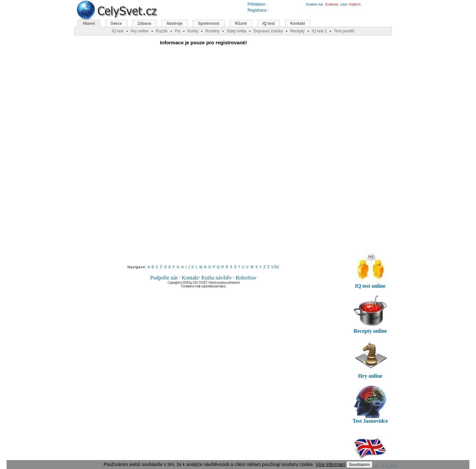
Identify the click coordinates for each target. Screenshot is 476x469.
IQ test (269, 23)
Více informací (330, 464)
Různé (241, 23)
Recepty (297, 31)
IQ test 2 (319, 31)
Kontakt (190, 278)
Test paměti (344, 31)
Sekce (116, 23)
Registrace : (258, 10)
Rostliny (212, 31)
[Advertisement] (204, 160)
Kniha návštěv (217, 278)
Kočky (193, 31)
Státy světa (237, 31)
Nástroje (175, 23)
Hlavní (89, 23)
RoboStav (246, 278)
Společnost (209, 23)
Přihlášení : (258, 4)
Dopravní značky (268, 31)
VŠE (276, 267)
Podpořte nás (164, 278)
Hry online (139, 31)
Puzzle (162, 31)
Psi (178, 31)
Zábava (144, 23)
